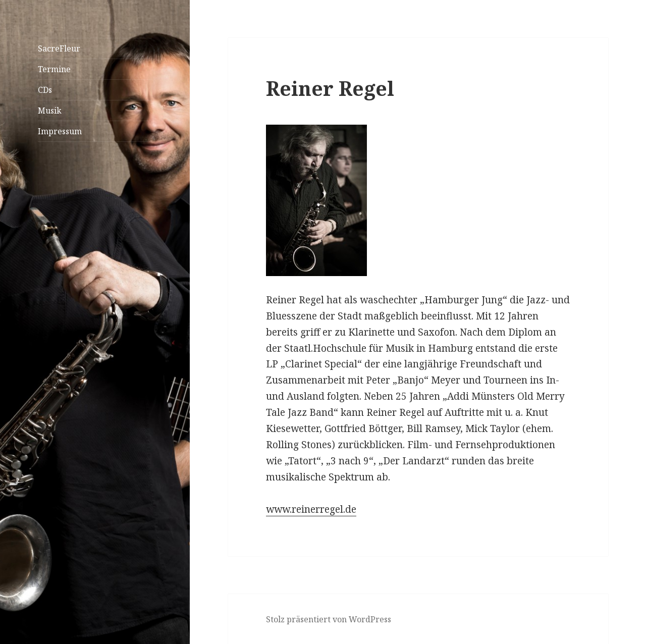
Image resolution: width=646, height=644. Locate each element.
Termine (54, 69)
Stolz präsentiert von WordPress (329, 619)
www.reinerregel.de (311, 509)
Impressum (60, 131)
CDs (45, 90)
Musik (50, 111)
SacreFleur (59, 48)
